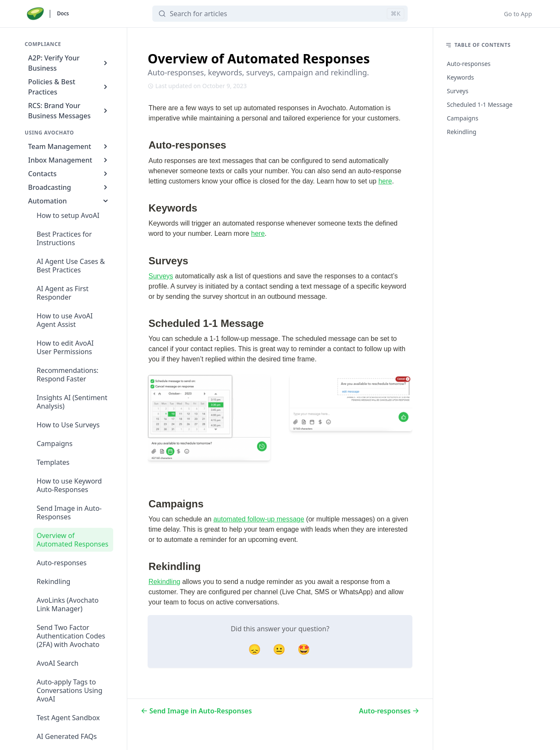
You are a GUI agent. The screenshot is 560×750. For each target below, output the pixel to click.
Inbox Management (69, 160)
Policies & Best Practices (69, 87)
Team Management (69, 146)
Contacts (69, 174)
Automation (69, 201)
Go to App (518, 14)
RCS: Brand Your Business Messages (69, 111)
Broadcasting (69, 187)
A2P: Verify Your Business (69, 63)
